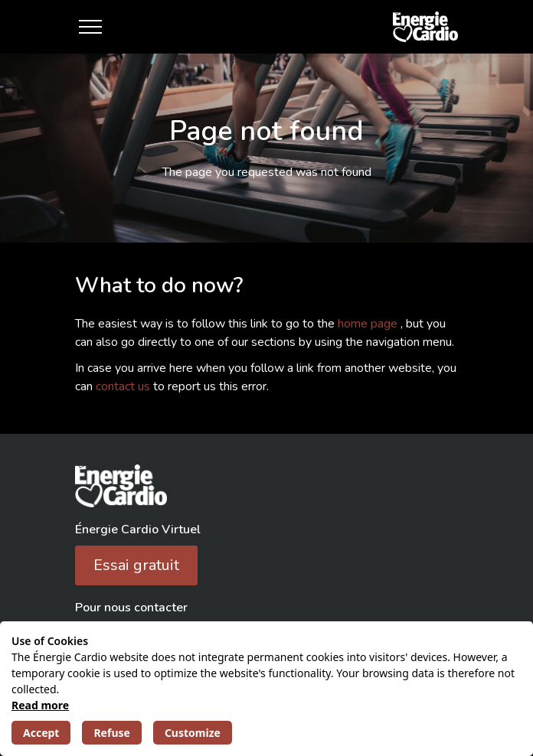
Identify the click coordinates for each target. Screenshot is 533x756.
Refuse (111, 733)
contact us (124, 386)
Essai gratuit (136, 565)
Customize (193, 733)
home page (369, 324)
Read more (40, 705)
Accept (41, 733)
